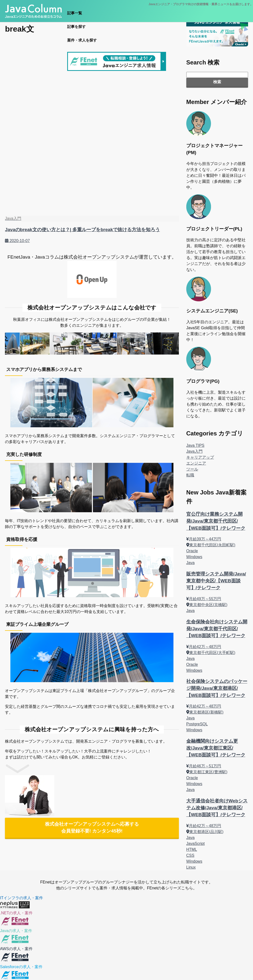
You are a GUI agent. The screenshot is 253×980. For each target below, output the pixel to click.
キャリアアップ (200, 457)
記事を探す (76, 27)
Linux (191, 867)
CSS (190, 855)
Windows (194, 557)
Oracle (192, 551)
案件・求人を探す (82, 40)
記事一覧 (75, 13)
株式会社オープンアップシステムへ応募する (92, 828)
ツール (192, 469)
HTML (192, 849)
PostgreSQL (197, 724)
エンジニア (196, 463)
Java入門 (194, 451)
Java (190, 563)
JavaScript (196, 844)
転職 (190, 475)
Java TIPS (195, 445)
